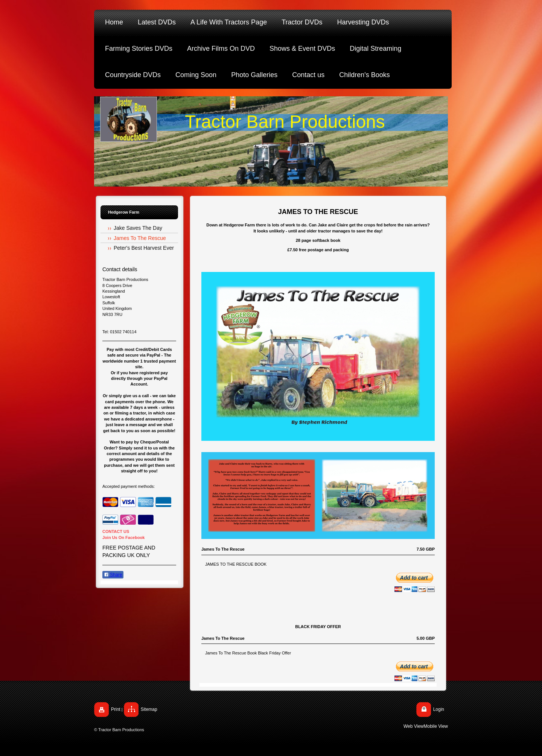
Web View (414, 726)
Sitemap (149, 709)
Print (116, 709)
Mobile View (436, 726)
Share (113, 575)
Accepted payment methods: (129, 486)
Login (439, 709)
